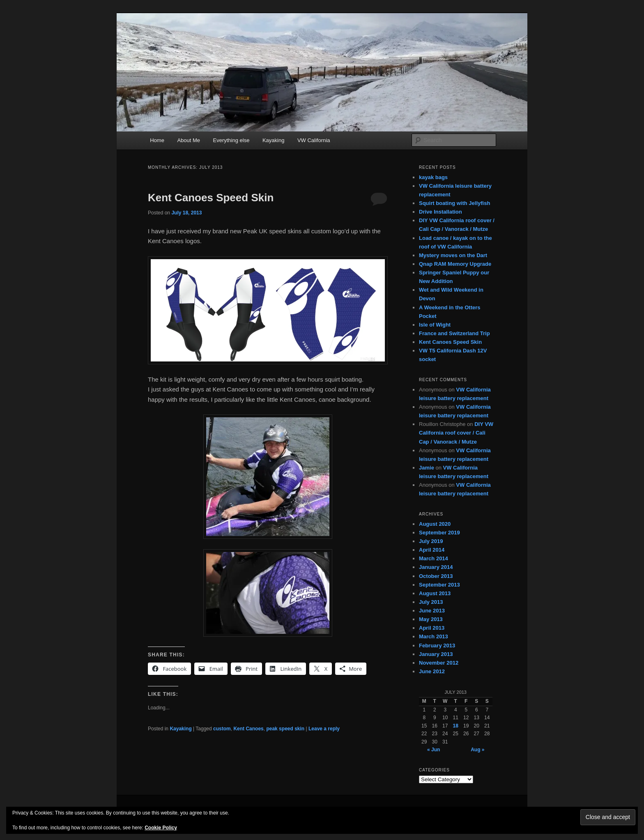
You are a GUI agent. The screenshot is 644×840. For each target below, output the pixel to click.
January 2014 (436, 567)
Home (157, 140)
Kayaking (273, 140)
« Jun (434, 750)
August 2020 (435, 524)
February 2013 (437, 646)
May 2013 (431, 619)
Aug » (477, 750)
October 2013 (436, 576)
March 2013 (434, 636)
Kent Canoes (248, 729)
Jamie (427, 468)
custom (222, 729)
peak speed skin (285, 729)
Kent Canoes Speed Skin (211, 198)
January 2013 (436, 654)
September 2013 (439, 585)
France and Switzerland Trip (454, 333)
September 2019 (439, 533)
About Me (189, 140)
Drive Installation (440, 212)
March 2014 (434, 558)
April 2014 (432, 550)
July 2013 (431, 602)
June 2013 (432, 611)
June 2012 (432, 671)
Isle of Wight (435, 325)
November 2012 (439, 663)
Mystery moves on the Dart (453, 255)
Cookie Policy (161, 828)
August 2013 (435, 593)
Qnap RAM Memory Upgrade (455, 264)
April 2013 (432, 628)
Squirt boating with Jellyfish (454, 203)
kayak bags (433, 177)
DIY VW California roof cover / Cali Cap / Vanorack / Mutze (456, 433)
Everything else (231, 140)
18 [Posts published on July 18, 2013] (456, 726)
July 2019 (431, 541)
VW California (314, 140)
